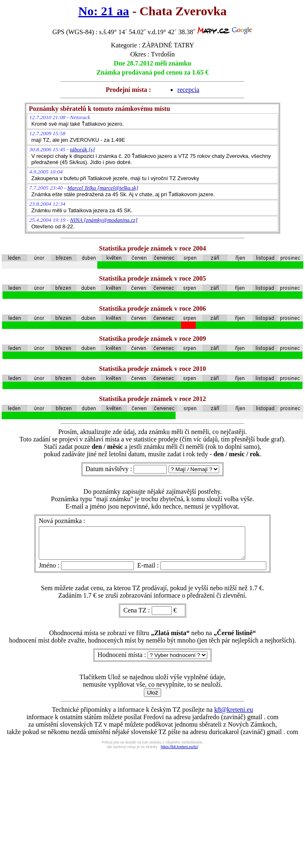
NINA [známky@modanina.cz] (104, 220)
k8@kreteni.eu (234, 716)
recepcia (188, 90)
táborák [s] (82, 149)
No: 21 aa (104, 11)
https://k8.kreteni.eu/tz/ (179, 753)
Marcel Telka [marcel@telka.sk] (103, 188)
